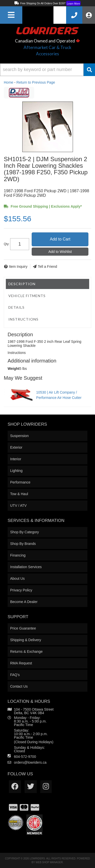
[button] (48, 70)
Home (8, 82)
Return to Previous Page (36, 82)
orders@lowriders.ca (30, 762)
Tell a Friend (47, 267)
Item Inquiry (18, 267)
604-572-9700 (25, 757)
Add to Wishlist (60, 252)
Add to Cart (60, 239)
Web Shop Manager (49, 862)
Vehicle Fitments (27, 296)
